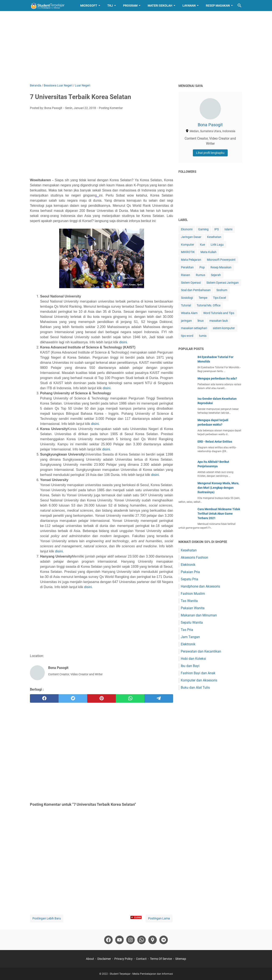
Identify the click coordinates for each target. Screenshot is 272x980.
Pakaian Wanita (193, 608)
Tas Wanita (189, 601)
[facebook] (44, 698)
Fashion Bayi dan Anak (198, 673)
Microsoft (89, 6)
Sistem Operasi (191, 283)
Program (130, 6)
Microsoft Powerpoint (221, 260)
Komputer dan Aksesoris (199, 680)
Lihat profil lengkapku (210, 153)
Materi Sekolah (160, 6)
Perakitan (187, 267)
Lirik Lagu (217, 245)
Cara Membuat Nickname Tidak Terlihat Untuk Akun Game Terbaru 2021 (219, 514)
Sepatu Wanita (192, 622)
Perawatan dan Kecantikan (201, 651)
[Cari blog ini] (240, 6)
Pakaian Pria (190, 572)
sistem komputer (224, 328)
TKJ (110, 6)
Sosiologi (187, 298)
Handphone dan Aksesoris (200, 586)
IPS (217, 229)
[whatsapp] (130, 698)
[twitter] (73, 698)
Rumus (200, 275)
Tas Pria (187, 630)
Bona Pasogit (210, 125)
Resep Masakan (218, 6)
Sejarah (216, 275)
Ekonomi (187, 229)
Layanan (189, 6)
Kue (202, 245)
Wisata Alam (189, 313)
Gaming (203, 229)
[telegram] (159, 698)
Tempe (203, 298)
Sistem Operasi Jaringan (223, 283)
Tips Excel (219, 298)
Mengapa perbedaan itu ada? (217, 378)
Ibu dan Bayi (190, 666)
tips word (187, 336)
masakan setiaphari (194, 328)
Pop (202, 267)
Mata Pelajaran (191, 260)
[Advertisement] (136, 47)
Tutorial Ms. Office (209, 305)
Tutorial (186, 305)
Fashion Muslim (193, 594)
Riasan (186, 275)
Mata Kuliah (208, 252)
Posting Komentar (111, 108)
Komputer (188, 245)
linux (201, 321)
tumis (203, 336)
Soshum (222, 290)
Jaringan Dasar (191, 237)
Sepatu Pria (189, 579)
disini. (124, 342)
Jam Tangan (190, 637)
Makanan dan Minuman (199, 615)
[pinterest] (102, 698)
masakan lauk (219, 321)
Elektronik (188, 565)
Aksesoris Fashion (194, 557)
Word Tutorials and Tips (219, 313)
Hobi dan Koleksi (193, 659)
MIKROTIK (188, 252)
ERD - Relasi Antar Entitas (215, 442)
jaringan (186, 321)
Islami (228, 229)
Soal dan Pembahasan (196, 290)
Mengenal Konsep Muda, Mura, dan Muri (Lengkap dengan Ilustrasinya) (218, 488)
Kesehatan (214, 237)
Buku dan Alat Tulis (195, 688)
